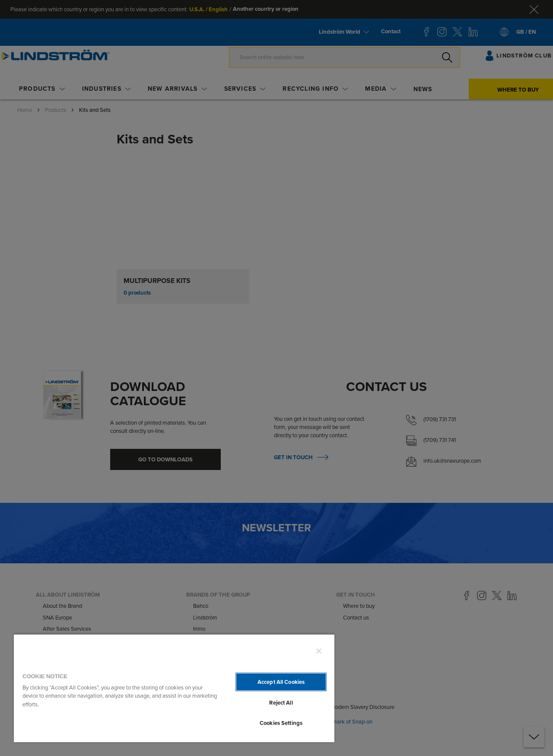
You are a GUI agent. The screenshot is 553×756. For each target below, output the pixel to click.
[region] (174, 688)
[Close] (319, 651)
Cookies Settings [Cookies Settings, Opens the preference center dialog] (281, 723)
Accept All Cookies (281, 682)
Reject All (281, 703)
